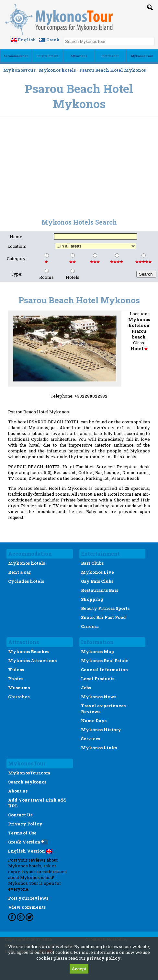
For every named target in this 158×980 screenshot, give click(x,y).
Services (90, 739)
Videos (16, 670)
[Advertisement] (79, 164)
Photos (16, 679)
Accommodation (16, 56)
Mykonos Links (99, 748)
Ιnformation (111, 56)
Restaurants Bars (100, 590)
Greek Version (28, 842)
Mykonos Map (97, 652)
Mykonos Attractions (32, 661)
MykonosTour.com (29, 773)
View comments (27, 907)
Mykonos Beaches (29, 652)
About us (18, 791)
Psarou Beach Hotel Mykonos (113, 70)
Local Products (98, 679)
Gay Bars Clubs (97, 581)
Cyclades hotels (26, 581)
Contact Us (20, 815)
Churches (19, 697)
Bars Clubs (92, 563)
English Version (30, 851)
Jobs (86, 688)
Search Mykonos (27, 782)
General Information (105, 670)
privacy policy (104, 958)
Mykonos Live (97, 572)
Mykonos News (99, 697)
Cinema (90, 626)
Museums (19, 688)
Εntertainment (47, 56)
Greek (49, 40)
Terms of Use (22, 833)
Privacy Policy (25, 824)
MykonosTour (142, 56)
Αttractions (79, 56)
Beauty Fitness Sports (105, 608)
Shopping (92, 599)
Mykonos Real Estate (105, 661)
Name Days (94, 721)
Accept (79, 969)
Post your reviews (28, 898)
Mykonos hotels (57, 70)
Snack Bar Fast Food (103, 617)
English (23, 40)
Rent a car (19, 572)
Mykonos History (101, 730)
